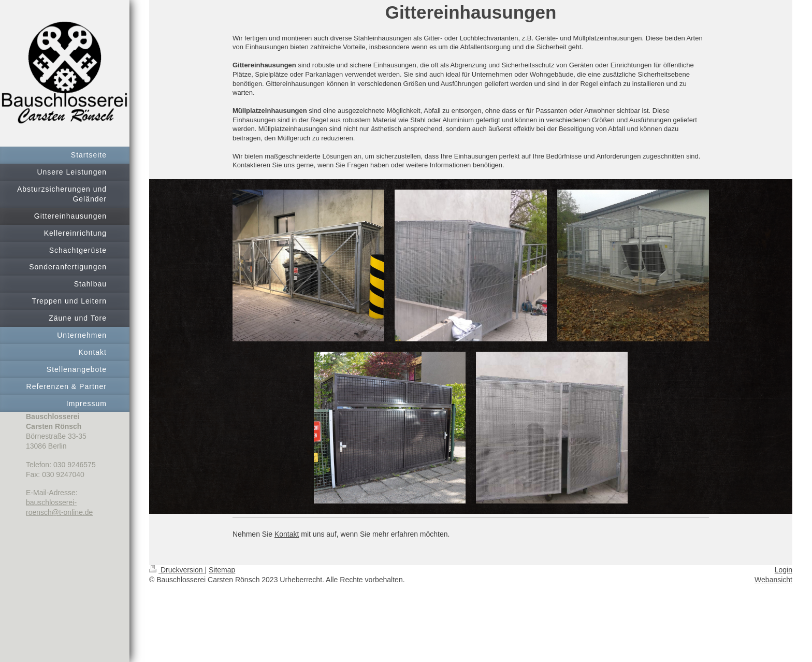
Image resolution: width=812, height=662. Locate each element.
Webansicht (773, 580)
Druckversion (177, 570)
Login (784, 570)
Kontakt (287, 534)
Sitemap (222, 570)
